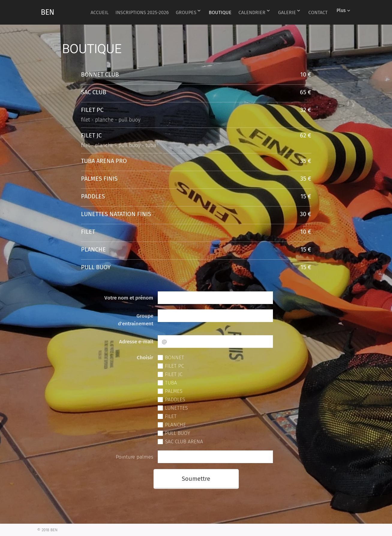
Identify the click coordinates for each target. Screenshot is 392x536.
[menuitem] (108, 12)
